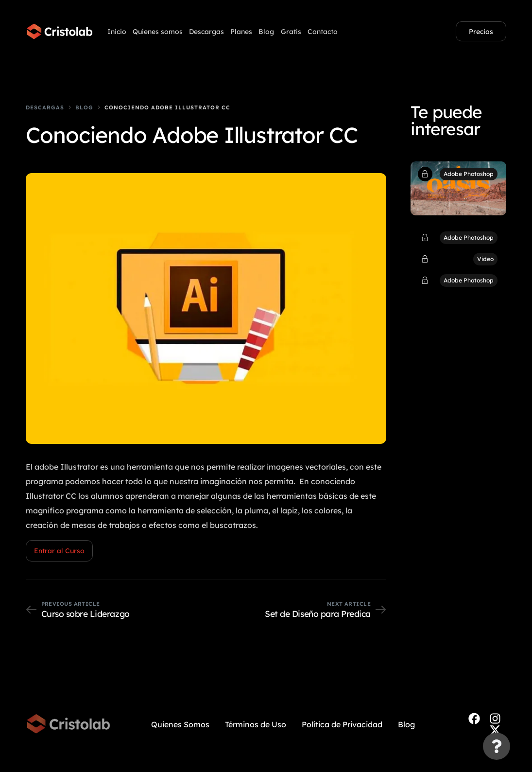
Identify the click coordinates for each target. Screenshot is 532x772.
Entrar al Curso (59, 551)
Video (485, 259)
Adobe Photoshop (469, 174)
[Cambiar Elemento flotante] (497, 746)
